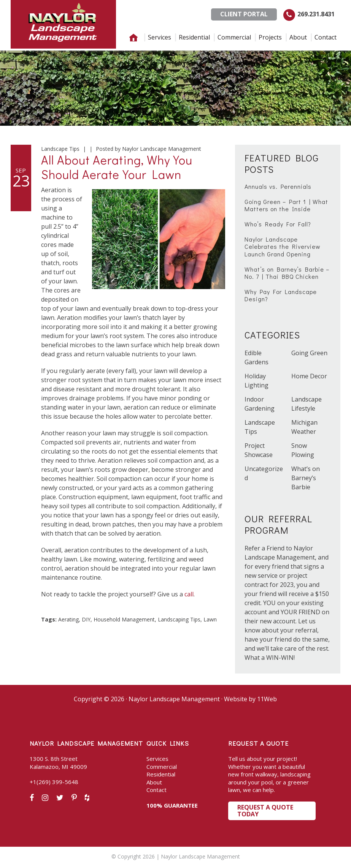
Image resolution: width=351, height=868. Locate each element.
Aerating (68, 619)
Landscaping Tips (179, 619)
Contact (156, 790)
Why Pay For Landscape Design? (281, 295)
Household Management (124, 619)
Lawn (210, 619)
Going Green (309, 353)
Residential (161, 774)
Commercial (162, 767)
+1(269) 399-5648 (54, 782)
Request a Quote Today (265, 811)
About (154, 782)
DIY (86, 619)
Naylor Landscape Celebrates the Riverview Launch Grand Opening (283, 246)
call (189, 594)
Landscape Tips (60, 149)
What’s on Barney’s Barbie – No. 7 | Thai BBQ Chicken (287, 273)
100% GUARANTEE (172, 805)
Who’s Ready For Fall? (278, 224)
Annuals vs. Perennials (278, 186)
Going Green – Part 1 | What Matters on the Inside (286, 205)
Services (157, 759)
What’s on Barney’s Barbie (306, 478)
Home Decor (309, 376)
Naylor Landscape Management (64, 24)
